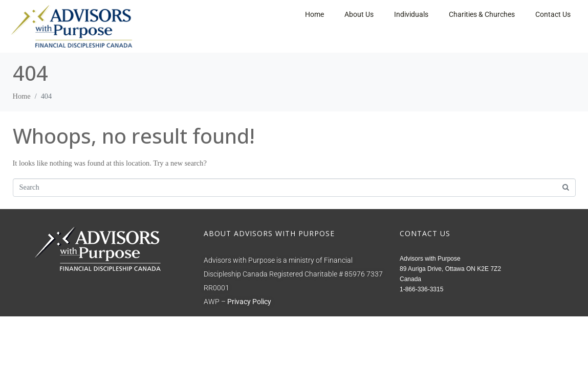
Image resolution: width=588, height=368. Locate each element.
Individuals (411, 15)
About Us (359, 15)
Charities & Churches (482, 15)
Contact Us (553, 15)
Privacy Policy (249, 302)
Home (314, 15)
